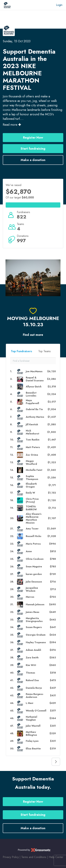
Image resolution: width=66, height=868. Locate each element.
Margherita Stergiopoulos (34, 620)
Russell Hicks (34, 536)
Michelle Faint (34, 470)
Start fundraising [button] (33, 149)
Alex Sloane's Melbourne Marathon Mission (34, 518)
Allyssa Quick (34, 387)
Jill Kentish (32, 425)
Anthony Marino (35, 417)
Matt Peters (33, 447)
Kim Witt (31, 665)
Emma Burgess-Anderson (35, 696)
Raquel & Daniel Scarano (35, 379)
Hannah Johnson (35, 604)
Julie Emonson (34, 582)
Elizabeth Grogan (31, 485)
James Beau (32, 612)
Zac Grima (32, 455)
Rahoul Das (32, 680)
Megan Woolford (31, 463)
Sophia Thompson (32, 478)
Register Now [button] (33, 138)
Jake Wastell (33, 726)
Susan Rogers (34, 627)
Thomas (30, 673)
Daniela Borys (34, 688)
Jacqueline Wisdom (32, 589)
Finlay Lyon (32, 741)
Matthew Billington (31, 734)
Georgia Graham (36, 635)
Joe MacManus (34, 371)
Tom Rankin (33, 440)
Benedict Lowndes (31, 394)
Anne (29, 551)
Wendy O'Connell (36, 711)
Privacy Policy (11, 857)
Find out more (33, 335)
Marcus (30, 597)
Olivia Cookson (35, 559)
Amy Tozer (32, 529)
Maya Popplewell (32, 402)
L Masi (29, 703)
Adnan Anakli (33, 650)
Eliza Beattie (33, 749)
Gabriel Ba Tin (34, 409)
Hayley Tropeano (36, 642)
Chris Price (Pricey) (32, 500)
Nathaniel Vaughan (31, 718)
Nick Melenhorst (32, 432)
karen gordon (34, 574)
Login (59, 5)
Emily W (30, 493)
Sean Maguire (34, 567)
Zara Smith (32, 658)
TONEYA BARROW (31, 508)
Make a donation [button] (33, 160)
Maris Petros (33, 544)
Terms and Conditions (34, 857)
